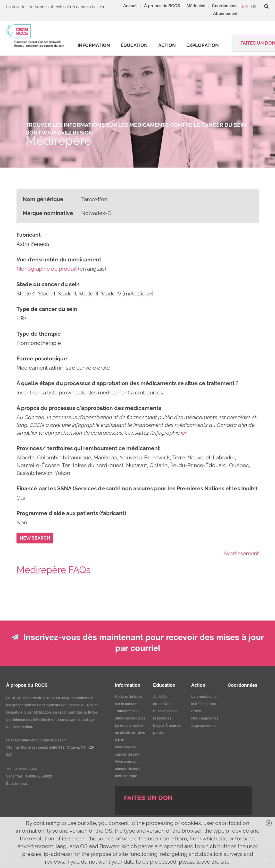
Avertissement (241, 553)
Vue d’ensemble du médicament (59, 259)
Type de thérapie (39, 334)
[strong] (94, 45)
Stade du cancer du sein (48, 284)
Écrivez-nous (17, 784)
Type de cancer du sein (47, 309)
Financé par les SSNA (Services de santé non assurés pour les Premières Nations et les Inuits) (137, 488)
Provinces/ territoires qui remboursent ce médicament (88, 448)
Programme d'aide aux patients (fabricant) (71, 513)
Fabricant (29, 235)
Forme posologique (42, 358)
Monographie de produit (47, 269)
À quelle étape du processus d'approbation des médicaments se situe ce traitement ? (127, 383)
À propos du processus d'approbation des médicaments (89, 408)
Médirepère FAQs (53, 570)
